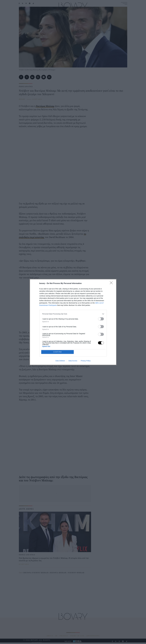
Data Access (73, 361)
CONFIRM (57, 352)
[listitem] (73, 314)
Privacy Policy (86, 361)
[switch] (101, 319)
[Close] (112, 284)
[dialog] (73, 322)
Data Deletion (60, 361)
